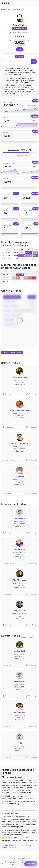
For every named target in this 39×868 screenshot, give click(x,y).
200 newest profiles (12, 863)
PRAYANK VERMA (16, 85)
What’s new (31, 864)
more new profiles (29, 637)
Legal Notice (4, 863)
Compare (12, 847)
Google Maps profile (20, 28)
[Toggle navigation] (35, 3)
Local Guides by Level (23, 863)
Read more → (6, 807)
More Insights (10, 845)
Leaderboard (6, 9)
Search (34, 62)
